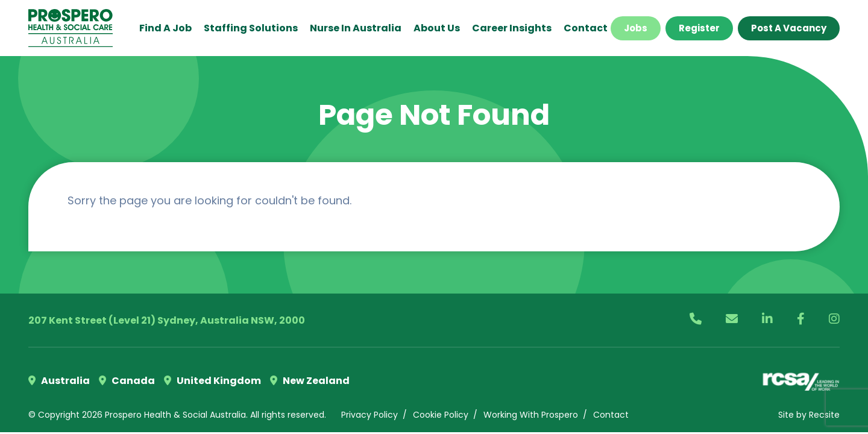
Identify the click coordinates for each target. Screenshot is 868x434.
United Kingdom (212, 381)
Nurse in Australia (356, 28)
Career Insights (512, 28)
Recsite (824, 415)
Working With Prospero (531, 415)
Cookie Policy (441, 415)
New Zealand (310, 381)
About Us (437, 28)
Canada (127, 381)
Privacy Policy (370, 415)
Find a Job (165, 28)
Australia (59, 381)
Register (699, 28)
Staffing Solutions (251, 28)
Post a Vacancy (789, 28)
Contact (586, 28)
